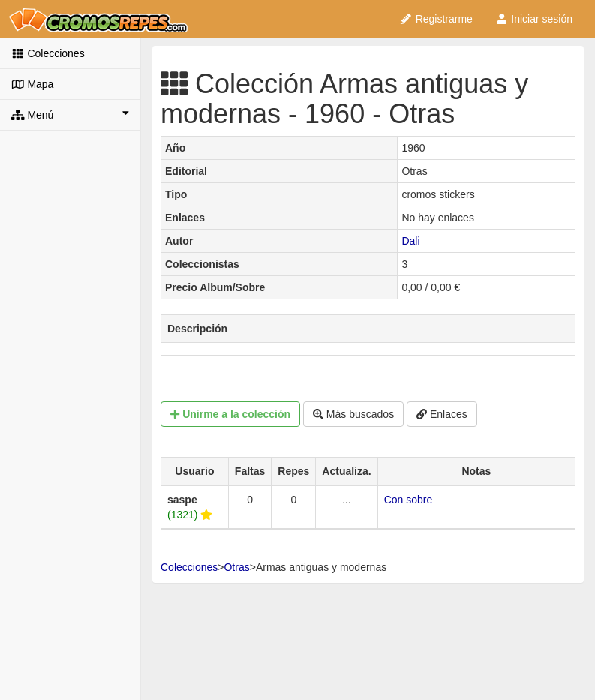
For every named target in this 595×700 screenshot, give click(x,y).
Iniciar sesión (534, 19)
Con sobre (409, 500)
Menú (70, 114)
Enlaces (442, 414)
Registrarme (436, 19)
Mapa (32, 84)
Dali (410, 241)
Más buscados (353, 414)
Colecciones (48, 53)
